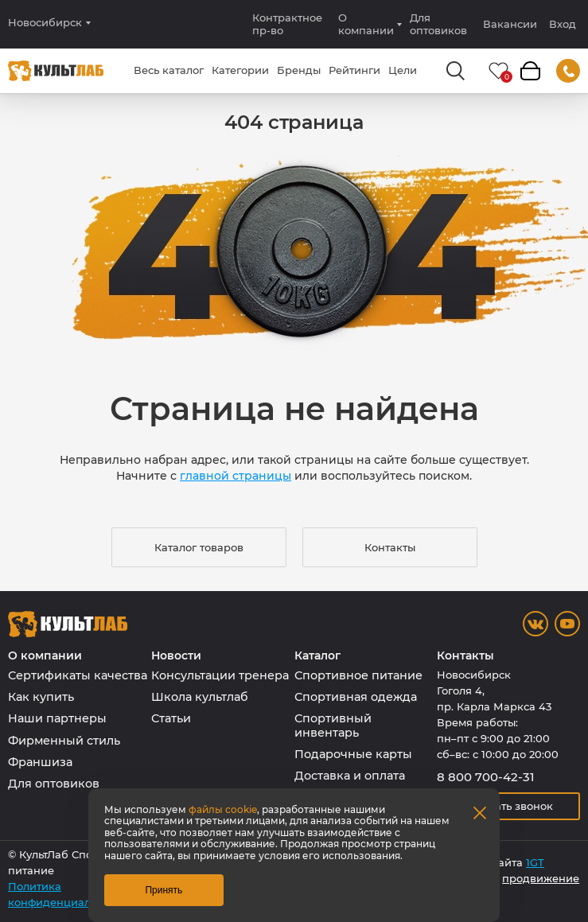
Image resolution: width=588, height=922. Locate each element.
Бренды (299, 70)
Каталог (317, 656)
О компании (366, 24)
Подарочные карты (353, 754)
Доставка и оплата (350, 776)
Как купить (41, 697)
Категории (240, 70)
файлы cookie (223, 809)
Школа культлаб (200, 697)
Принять (164, 890)
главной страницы (236, 476)
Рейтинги (354, 70)
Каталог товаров (199, 547)
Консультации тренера (220, 675)
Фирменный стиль (64, 741)
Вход (563, 24)
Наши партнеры (57, 718)
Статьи (171, 718)
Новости (176, 656)
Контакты (390, 547)
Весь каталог (169, 70)
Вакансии (510, 24)
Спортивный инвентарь (333, 725)
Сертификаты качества (78, 675)
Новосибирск (45, 23)
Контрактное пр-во (287, 24)
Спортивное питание (358, 675)
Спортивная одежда (356, 697)
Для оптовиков (438, 24)
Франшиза (40, 762)
